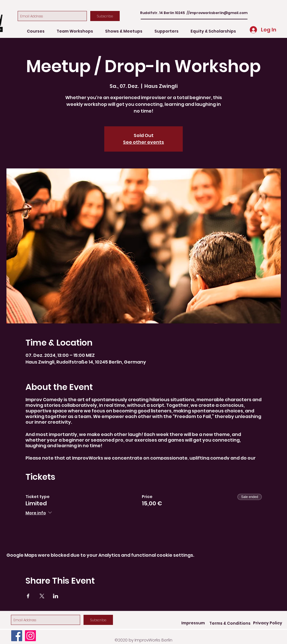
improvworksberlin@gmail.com (218, 13)
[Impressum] (193, 623)
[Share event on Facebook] (28, 596)
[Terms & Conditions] (230, 623)
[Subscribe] (105, 16)
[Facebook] (17, 636)
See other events (143, 142)
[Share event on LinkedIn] (56, 596)
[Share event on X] (42, 596)
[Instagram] (30, 636)
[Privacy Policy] (268, 623)
